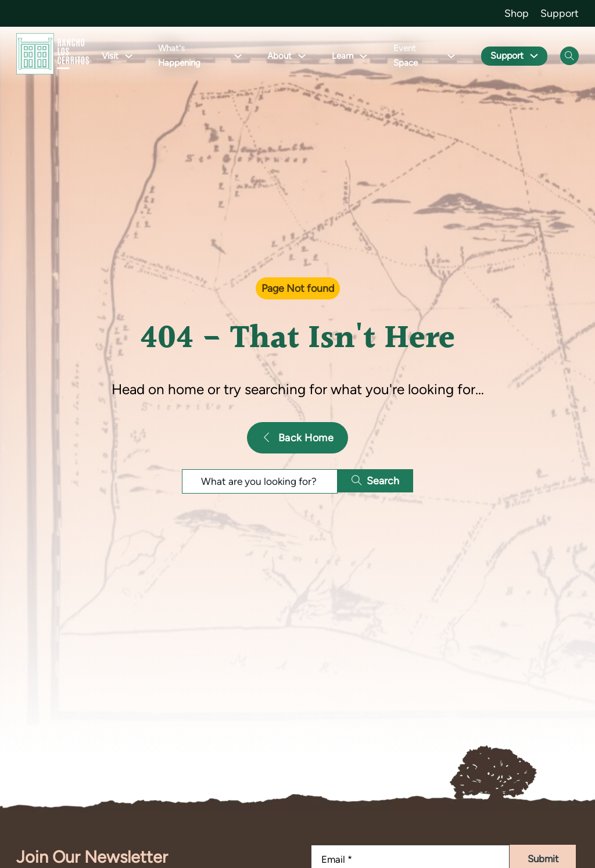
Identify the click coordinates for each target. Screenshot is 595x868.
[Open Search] (569, 56)
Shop (517, 13)
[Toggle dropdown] (129, 56)
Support (560, 13)
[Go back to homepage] (53, 56)
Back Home (297, 437)
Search (377, 481)
